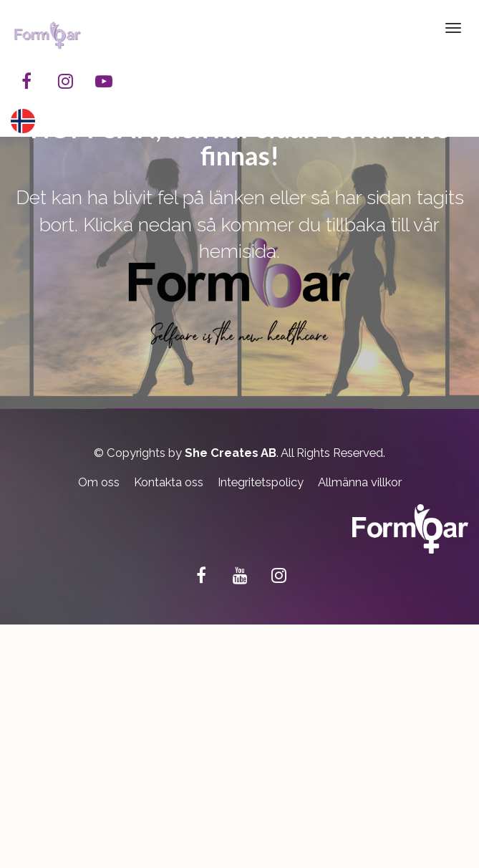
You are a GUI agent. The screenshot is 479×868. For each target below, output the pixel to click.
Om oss (99, 726)
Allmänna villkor (360, 726)
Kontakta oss (169, 726)
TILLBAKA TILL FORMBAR (239, 430)
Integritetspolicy (261, 726)
